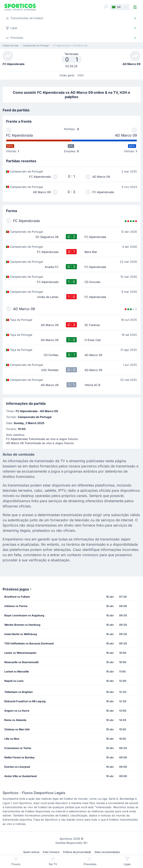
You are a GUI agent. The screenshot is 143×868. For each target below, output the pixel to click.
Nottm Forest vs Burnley (19, 757)
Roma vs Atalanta (15, 720)
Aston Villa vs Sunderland (21, 776)
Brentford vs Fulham (17, 597)
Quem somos (31, 852)
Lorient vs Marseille (17, 671)
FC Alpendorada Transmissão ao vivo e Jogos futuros (42, 439)
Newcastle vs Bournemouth (22, 662)
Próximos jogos (17, 589)
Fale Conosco (51, 852)
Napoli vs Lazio (14, 681)
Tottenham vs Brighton (18, 692)
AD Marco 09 (126, 135)
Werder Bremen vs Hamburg (22, 625)
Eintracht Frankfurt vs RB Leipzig (25, 701)
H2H (81, 75)
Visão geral (67, 75)
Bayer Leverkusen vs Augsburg (24, 615)
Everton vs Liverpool (17, 767)
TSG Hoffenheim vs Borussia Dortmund (29, 643)
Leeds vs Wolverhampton (20, 653)
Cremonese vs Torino (18, 748)
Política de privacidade (77, 852)
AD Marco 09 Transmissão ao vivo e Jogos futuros (40, 443)
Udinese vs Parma (16, 606)
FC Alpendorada (19, 135)
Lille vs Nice (12, 739)
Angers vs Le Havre (17, 711)
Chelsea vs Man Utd (17, 729)
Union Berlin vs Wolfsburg (21, 634)
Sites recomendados (107, 852)
